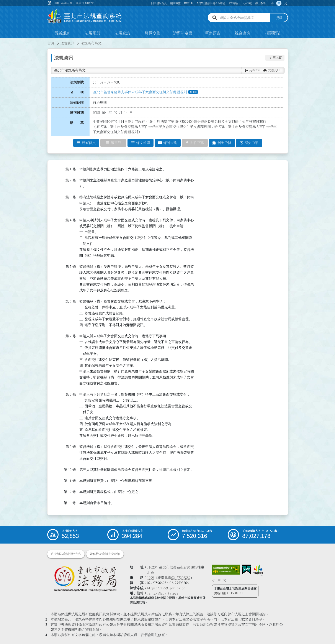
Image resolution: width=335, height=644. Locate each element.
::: (3, 41)
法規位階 (77, 103)
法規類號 (77, 82)
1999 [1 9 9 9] (150, 578)
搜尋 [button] (279, 18)
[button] (275, 58)
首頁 (51, 43)
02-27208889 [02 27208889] (181, 578)
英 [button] (193, 92)
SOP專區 (233, 3)
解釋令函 (152, 33)
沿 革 (77, 123)
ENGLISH (189, 3)
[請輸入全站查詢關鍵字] (244, 18)
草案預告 (213, 33)
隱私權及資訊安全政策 (105, 554)
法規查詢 (122, 33)
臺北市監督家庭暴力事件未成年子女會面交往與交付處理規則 (140, 92)
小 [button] (272, 3)
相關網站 (273, 33)
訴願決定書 (183, 33)
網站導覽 (175, 3)
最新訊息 (62, 33)
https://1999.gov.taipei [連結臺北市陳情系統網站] (167, 588)
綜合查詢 (243, 33)
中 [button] (279, 3)
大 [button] (285, 3)
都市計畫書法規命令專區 (211, 3)
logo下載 (247, 3)
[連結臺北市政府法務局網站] (85, 579)
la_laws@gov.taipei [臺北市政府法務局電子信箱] (163, 593)
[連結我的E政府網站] (247, 570)
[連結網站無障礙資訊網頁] (226, 570)
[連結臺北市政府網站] (258, 570)
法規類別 (92, 33)
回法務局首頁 (159, 3)
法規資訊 (67, 43)
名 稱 (77, 93)
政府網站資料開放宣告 (66, 554)
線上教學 (260, 3)
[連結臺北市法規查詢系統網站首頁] (85, 17)
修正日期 (77, 113)
